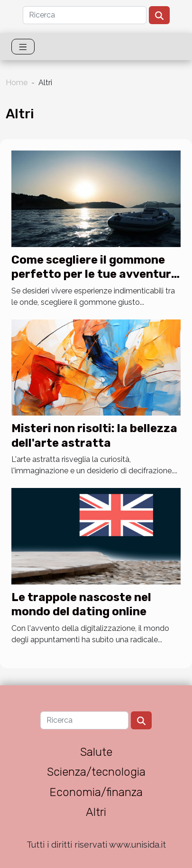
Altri (96, 812)
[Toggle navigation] (23, 47)
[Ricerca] (85, 15)
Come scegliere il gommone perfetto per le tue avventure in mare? (95, 274)
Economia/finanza (96, 792)
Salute (96, 752)
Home (17, 83)
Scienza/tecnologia (96, 772)
